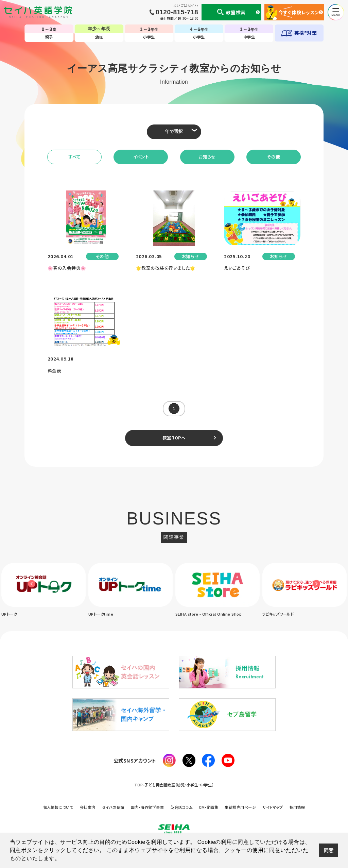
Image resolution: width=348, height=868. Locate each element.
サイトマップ (273, 807)
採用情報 (297, 807)
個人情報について (58, 807)
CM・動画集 (208, 807)
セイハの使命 (113, 807)
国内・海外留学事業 (147, 807)
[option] (43, 590)
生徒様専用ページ (240, 807)
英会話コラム (181, 807)
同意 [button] (329, 850)
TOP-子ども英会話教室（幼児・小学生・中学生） (174, 785)
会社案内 (88, 807)
